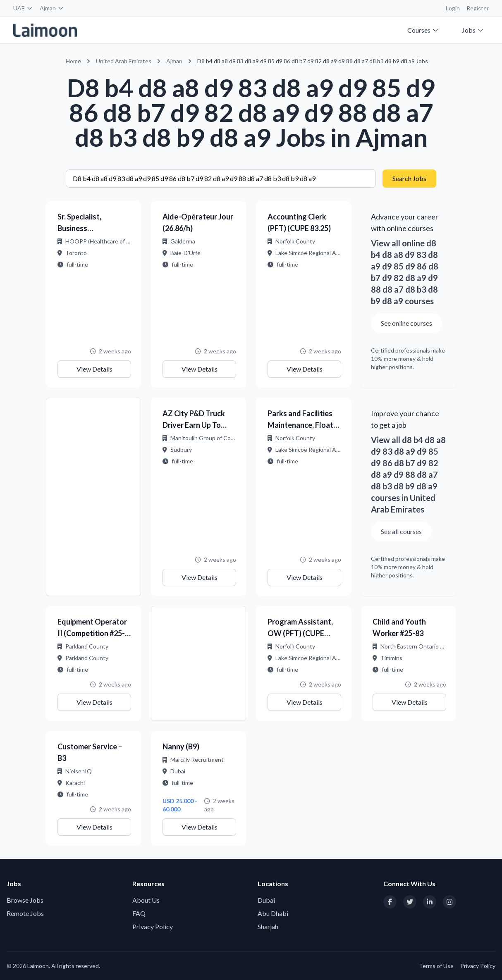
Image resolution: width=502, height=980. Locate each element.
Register (478, 8)
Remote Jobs (25, 913)
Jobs (473, 30)
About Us (146, 900)
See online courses (406, 323)
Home (73, 61)
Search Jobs (409, 178)
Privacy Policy (153, 926)
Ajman (52, 8)
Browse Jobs (25, 900)
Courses (423, 30)
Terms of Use (436, 966)
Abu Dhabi (273, 913)
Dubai (266, 900)
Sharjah (268, 926)
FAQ (139, 913)
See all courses (401, 531)
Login (453, 8)
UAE (23, 8)
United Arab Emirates (124, 61)
